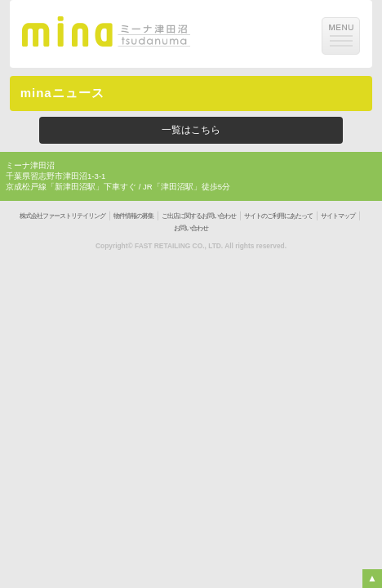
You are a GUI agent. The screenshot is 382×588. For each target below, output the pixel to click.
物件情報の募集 (133, 216)
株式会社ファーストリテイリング (62, 216)
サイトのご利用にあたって (278, 216)
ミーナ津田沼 (30, 165)
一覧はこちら (191, 130)
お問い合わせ (191, 228)
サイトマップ (338, 216)
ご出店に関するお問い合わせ (199, 216)
